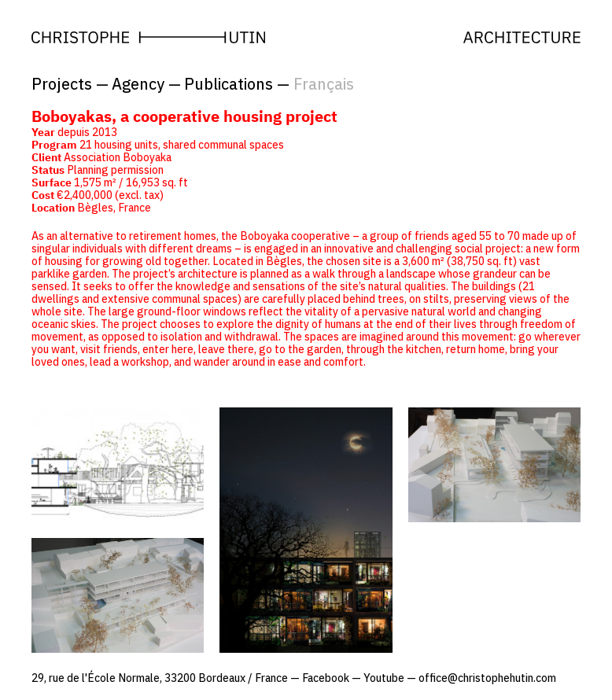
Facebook (326, 678)
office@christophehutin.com (487, 678)
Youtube (384, 678)
